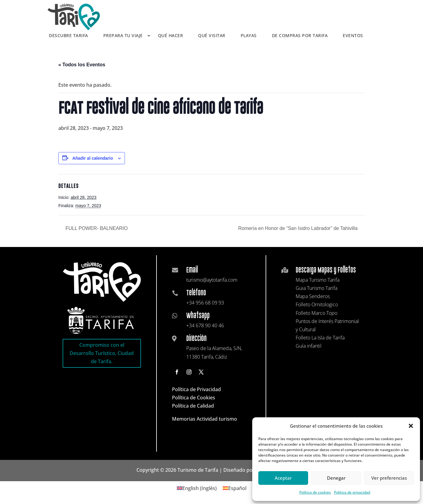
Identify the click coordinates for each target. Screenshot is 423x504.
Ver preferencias (389, 478)
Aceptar (283, 478)
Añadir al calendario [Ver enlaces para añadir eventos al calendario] (93, 158)
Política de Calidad (193, 406)
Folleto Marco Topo (316, 313)
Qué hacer (171, 36)
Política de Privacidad (196, 389)
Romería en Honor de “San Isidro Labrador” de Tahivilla (299, 228)
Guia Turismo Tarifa (316, 288)
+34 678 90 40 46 (205, 325)
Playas (249, 36)
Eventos (353, 36)
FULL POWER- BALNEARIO (96, 228)
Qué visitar (212, 36)
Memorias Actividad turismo (205, 419)
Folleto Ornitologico (317, 304)
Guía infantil (309, 346)
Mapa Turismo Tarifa (318, 280)
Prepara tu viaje (123, 36)
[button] (411, 426)
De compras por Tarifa (300, 36)
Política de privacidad (352, 492)
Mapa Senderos (313, 296)
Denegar (336, 478)
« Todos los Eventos (82, 65)
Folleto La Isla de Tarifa (320, 338)
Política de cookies (315, 492)
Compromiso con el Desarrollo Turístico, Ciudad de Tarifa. (102, 353)
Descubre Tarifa (69, 36)
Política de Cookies (194, 398)
